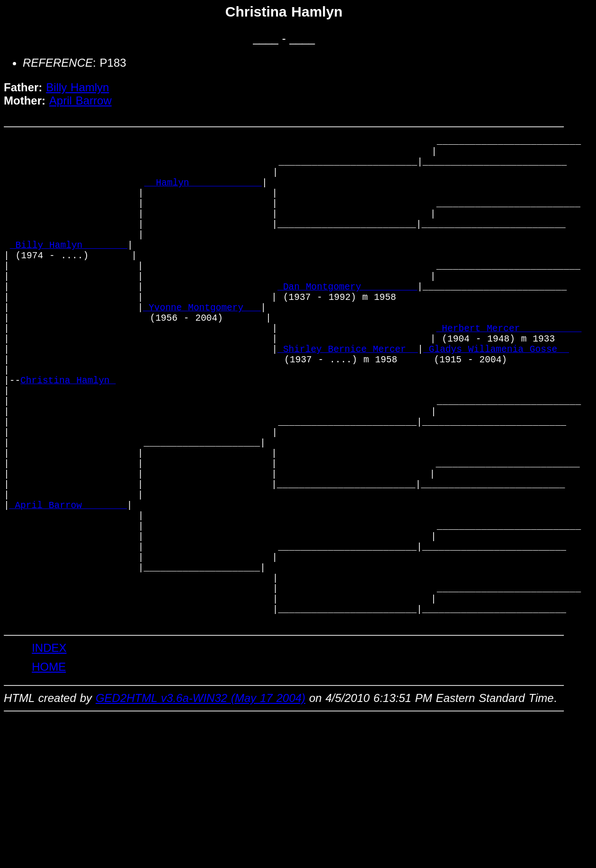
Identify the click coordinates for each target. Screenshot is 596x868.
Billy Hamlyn (77, 87)
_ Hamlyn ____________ (203, 194)
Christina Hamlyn (68, 436)
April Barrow (80, 101)
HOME (49, 778)
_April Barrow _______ (68, 590)
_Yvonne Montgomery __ (202, 347)
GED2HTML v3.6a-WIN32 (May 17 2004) (200, 809)
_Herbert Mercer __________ (509, 373)
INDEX (49, 759)
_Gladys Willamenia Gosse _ (496, 398)
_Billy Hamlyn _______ (69, 270)
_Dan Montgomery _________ (347, 321)
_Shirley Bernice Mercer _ (347, 398)
